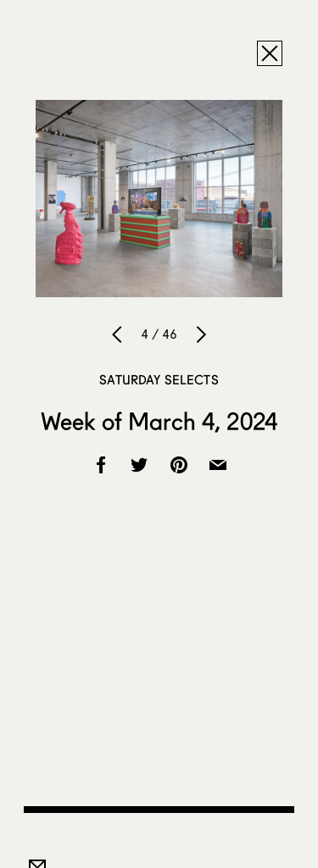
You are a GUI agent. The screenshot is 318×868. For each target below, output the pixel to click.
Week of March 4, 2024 (159, 421)
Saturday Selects (159, 379)
